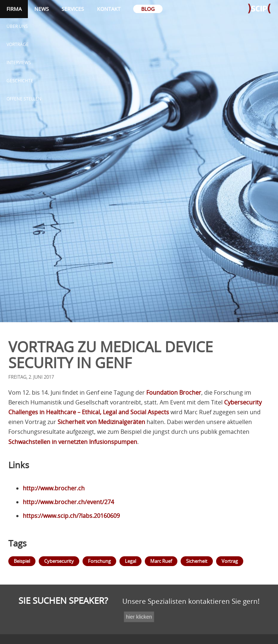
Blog (148, 9)
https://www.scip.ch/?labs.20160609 (71, 516)
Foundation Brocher (174, 392)
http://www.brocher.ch (54, 488)
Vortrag (230, 561)
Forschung (99, 561)
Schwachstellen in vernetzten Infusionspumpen (73, 442)
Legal (130, 561)
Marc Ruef (161, 561)
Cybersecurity (59, 561)
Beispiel (22, 561)
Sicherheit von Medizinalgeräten (101, 422)
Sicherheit (197, 561)
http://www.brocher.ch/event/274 (68, 502)
